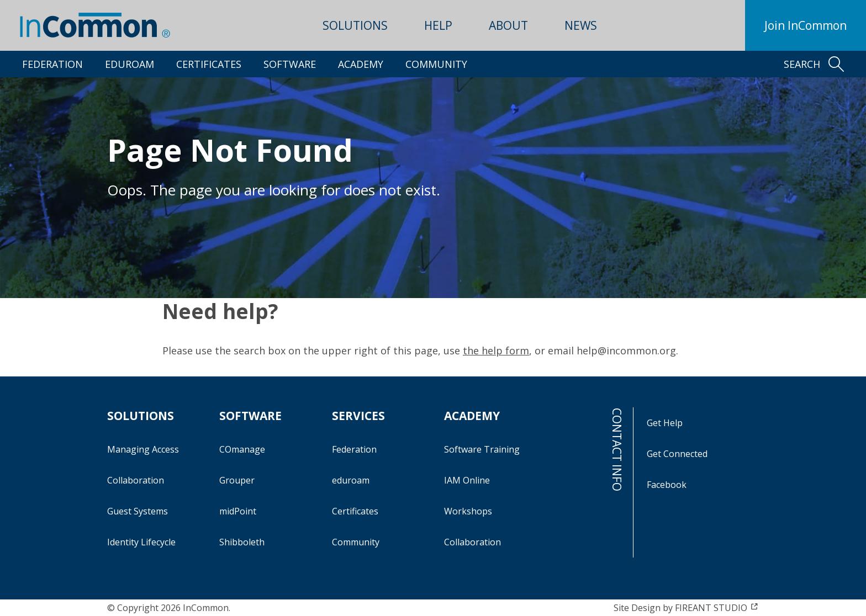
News (581, 25)
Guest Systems (138, 511)
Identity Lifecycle (141, 542)
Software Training (482, 449)
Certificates (209, 64)
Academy (361, 64)
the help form (496, 351)
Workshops (468, 511)
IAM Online (467, 480)
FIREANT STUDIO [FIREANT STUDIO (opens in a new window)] (717, 608)
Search (814, 64)
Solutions (355, 25)
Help (438, 25)
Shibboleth (242, 542)
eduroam (130, 64)
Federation (52, 64)
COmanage (242, 449)
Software (290, 64)
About (508, 25)
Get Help (665, 423)
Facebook (667, 485)
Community (436, 64)
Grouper (237, 480)
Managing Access (143, 449)
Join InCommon (806, 25)
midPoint (238, 511)
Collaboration (136, 480)
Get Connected (677, 454)
